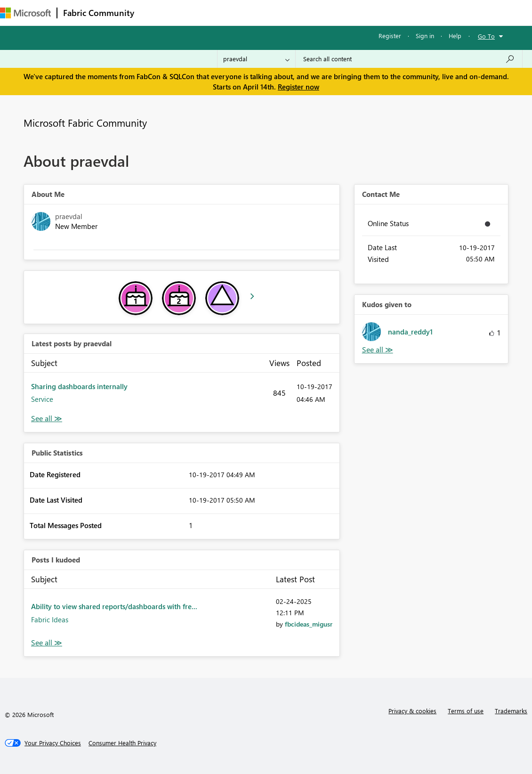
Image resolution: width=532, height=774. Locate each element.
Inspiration (197, 12)
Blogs (320, 12)
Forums (156, 12)
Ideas (236, 12)
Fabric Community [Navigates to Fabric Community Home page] (99, 13)
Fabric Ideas (50, 619)
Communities (278, 12)
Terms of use (466, 711)
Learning (356, 12)
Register (390, 36)
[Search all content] (409, 59)
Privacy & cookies (412, 711)
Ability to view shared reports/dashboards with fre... (114, 606)
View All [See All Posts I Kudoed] (47, 643)
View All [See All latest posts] (47, 419)
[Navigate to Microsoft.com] (25, 13)
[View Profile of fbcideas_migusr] (309, 624)
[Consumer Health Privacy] (122, 743)
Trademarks (511, 711)
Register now (298, 87)
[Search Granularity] (256, 59)
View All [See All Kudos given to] (378, 350)
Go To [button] (486, 36)
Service (42, 399)
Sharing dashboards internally (79, 386)
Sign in (425, 36)
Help (455, 36)
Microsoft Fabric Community (85, 122)
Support (396, 12)
